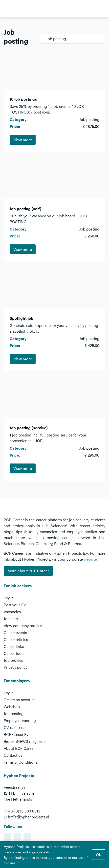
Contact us (13, 755)
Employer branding (20, 720)
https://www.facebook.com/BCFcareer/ (17, 837)
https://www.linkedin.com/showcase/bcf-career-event (7, 837)
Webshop (12, 707)
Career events (15, 632)
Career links (14, 646)
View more (23, 140)
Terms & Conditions (21, 762)
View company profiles (23, 625)
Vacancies (12, 612)
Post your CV (15, 605)
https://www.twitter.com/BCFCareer (27, 837)
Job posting (14, 713)
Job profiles (13, 660)
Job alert (11, 619)
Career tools (14, 653)
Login (9, 598)
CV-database (15, 727)
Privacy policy (15, 667)
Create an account (19, 700)
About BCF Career (19, 748)
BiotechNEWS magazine (25, 741)
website (90, 559)
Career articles (16, 639)
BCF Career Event (19, 734)
